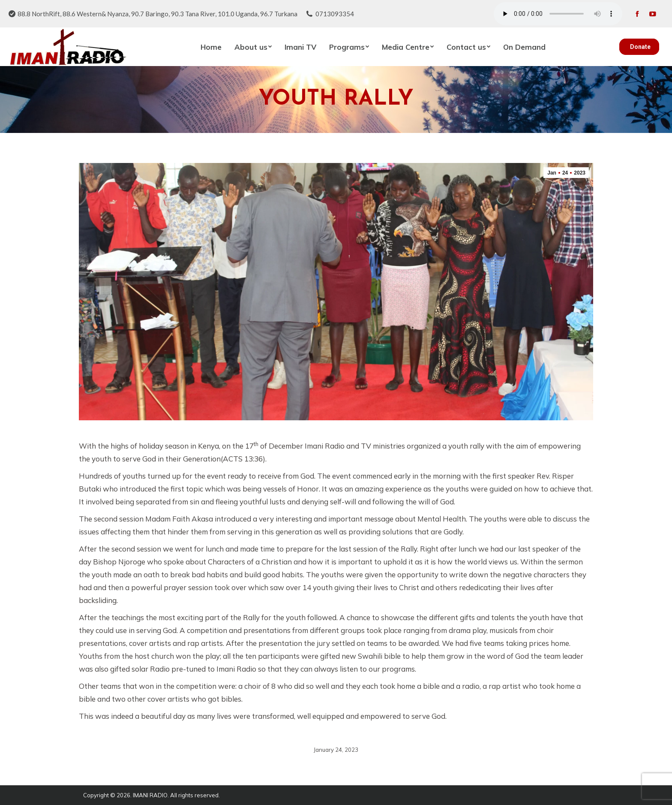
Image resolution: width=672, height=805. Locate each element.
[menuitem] (211, 47)
